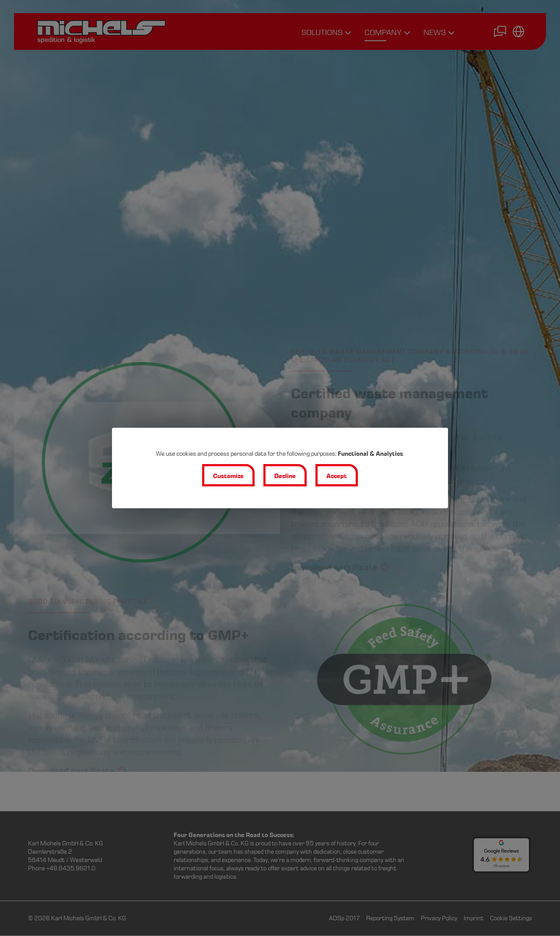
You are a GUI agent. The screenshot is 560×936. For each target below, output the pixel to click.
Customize (228, 476)
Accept (337, 476)
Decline (285, 476)
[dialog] (280, 468)
